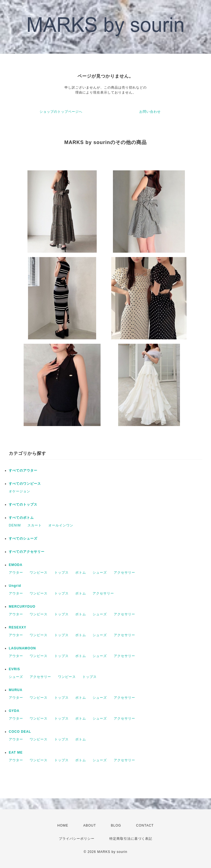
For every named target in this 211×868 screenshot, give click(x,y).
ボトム (81, 573)
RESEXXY (18, 627)
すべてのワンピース (25, 484)
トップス (62, 573)
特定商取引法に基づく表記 (131, 839)
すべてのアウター (23, 470)
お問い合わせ (150, 112)
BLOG (116, 825)
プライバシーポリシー (77, 839)
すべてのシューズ (23, 539)
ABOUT (90, 825)
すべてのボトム (21, 518)
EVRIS (14, 669)
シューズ (100, 573)
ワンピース (39, 573)
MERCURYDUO (22, 607)
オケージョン (20, 491)
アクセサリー (124, 573)
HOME (63, 825)
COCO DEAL (20, 732)
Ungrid (15, 586)
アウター (16, 573)
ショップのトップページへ (61, 112)
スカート (35, 525)
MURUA (16, 690)
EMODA (16, 565)
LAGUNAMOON (22, 648)
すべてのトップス (23, 505)
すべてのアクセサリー (27, 552)
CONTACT (145, 825)
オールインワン (61, 525)
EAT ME (16, 753)
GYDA (14, 711)
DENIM (15, 525)
